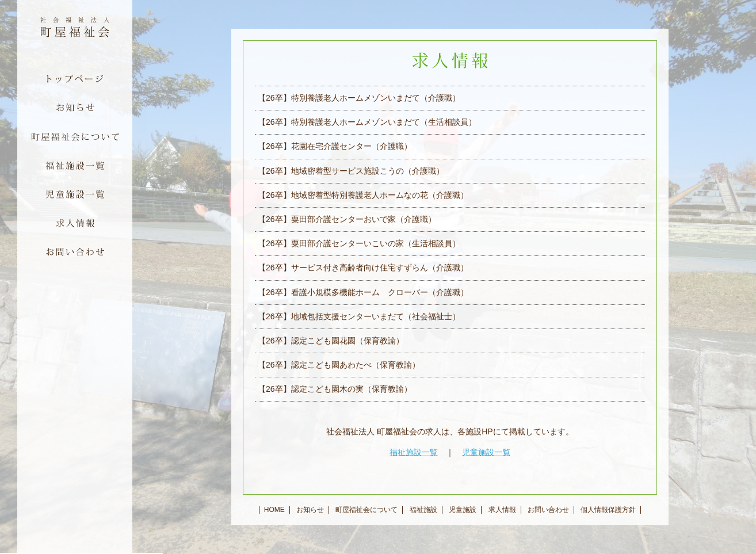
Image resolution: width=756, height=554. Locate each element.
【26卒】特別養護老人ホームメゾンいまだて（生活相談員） (367, 122)
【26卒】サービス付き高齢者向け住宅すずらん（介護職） (363, 268)
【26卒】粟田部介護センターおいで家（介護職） (347, 219)
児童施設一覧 (486, 452)
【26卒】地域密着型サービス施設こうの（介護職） (351, 171)
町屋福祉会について (366, 510)
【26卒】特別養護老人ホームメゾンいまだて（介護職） (359, 98)
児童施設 (463, 510)
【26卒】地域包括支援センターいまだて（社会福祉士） (359, 316)
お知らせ (310, 510)
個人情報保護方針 (608, 510)
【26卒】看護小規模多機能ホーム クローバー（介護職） (363, 292)
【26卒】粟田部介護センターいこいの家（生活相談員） (359, 243)
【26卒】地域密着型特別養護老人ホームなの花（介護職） (363, 195)
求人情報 (502, 510)
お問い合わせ (548, 510)
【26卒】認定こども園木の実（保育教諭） (335, 389)
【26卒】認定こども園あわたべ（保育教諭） (339, 365)
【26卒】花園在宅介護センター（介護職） (335, 146)
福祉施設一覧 (414, 452)
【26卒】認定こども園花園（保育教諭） (331, 341)
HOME (274, 510)
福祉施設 (423, 510)
